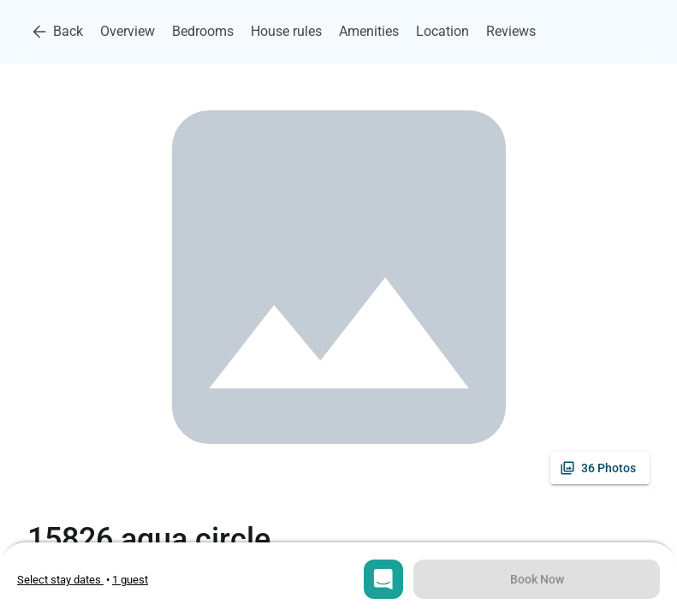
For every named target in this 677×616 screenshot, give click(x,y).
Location (442, 31)
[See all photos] (600, 468)
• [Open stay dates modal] (65, 580)
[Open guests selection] (130, 580)
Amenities (369, 31)
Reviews (511, 31)
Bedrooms (203, 31)
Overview (128, 31)
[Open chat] (383, 579)
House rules (286, 31)
